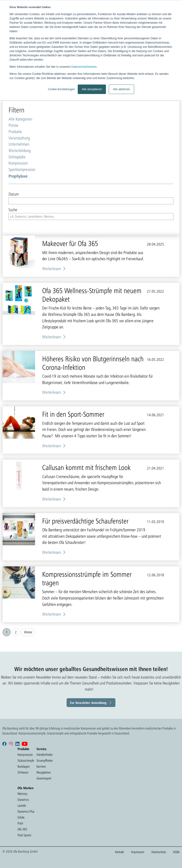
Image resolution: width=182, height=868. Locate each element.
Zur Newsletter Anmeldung (88, 703)
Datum (14, 194)
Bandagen (24, 766)
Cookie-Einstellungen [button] (61, 89)
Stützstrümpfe (26, 761)
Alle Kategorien (20, 119)
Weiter (28, 632)
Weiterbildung (20, 150)
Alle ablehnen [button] (121, 89)
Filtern (16, 110)
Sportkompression (22, 169)
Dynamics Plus (26, 811)
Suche (13, 210)
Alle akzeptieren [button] (92, 89)
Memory (22, 794)
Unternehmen (19, 144)
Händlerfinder (45, 755)
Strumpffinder (45, 761)
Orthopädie (17, 157)
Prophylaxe (18, 176)
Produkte (15, 132)
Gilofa (21, 817)
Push (20, 823)
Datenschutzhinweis (84, 67)
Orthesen (23, 772)
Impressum (138, 852)
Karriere (41, 766)
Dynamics (23, 800)
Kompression (18, 163)
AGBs (176, 852)
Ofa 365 (22, 829)
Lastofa (22, 805)
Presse (13, 125)
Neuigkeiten (44, 772)
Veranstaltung (19, 138)
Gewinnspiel (44, 778)
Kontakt (120, 852)
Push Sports (24, 835)
